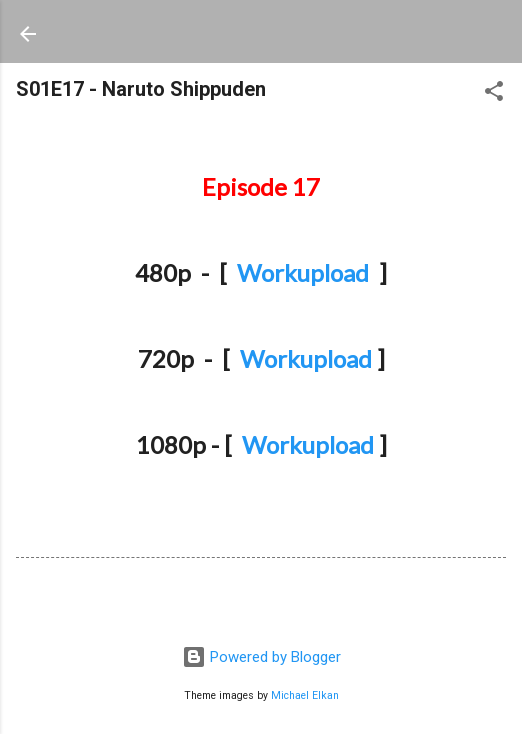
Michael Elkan (305, 695)
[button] (494, 94)
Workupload (303, 272)
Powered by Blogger (261, 657)
